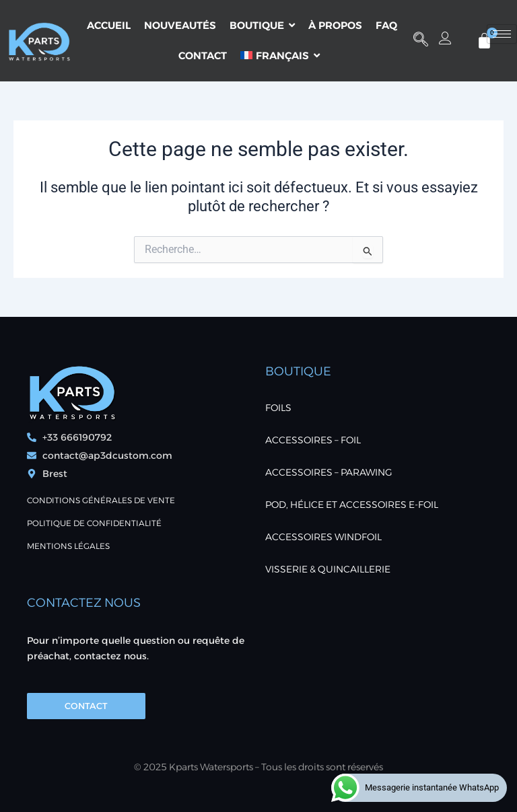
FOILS (278, 408)
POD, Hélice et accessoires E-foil (352, 505)
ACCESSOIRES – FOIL (313, 440)
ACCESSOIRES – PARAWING (329, 472)
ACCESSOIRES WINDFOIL (323, 537)
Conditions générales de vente (101, 500)
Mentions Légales (68, 546)
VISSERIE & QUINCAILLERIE (328, 569)
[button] (421, 40)
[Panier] (484, 41)
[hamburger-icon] (502, 34)
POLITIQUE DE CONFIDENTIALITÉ (94, 523)
